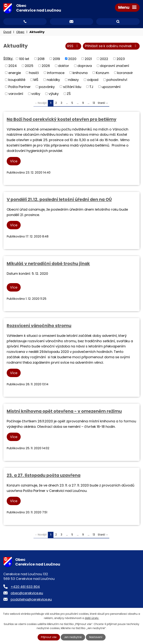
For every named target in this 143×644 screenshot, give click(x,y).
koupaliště (17, 80)
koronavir (125, 73)
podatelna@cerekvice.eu (31, 600)
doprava (85, 66)
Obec (20, 32)
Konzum (103, 73)
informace (56, 73)
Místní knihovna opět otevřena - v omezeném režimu (64, 411)
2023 (121, 59)
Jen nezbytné (73, 637)
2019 (56, 59)
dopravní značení (115, 66)
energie (15, 73)
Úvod (7, 32)
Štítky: (8, 59)
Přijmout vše (49, 637)
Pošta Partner (20, 87)
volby (36, 94)
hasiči (34, 73)
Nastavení (96, 637)
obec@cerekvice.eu (27, 593)
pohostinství (117, 80)
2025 (29, 66)
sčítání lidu (72, 87)
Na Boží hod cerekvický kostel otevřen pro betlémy (62, 119)
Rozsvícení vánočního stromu (39, 326)
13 (94, 103)
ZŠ (69, 94)
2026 (46, 66)
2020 (72, 59)
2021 (88, 59)
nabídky (53, 80)
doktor (64, 66)
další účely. (92, 618)
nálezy (73, 80)
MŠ (36, 80)
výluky (54, 94)
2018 (41, 59)
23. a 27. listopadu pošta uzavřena (44, 475)
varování (16, 94)
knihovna (80, 73)
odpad (93, 80)
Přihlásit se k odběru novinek (111, 47)
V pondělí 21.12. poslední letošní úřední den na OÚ (59, 200)
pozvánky (47, 87)
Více (14, 161)
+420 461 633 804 (25, 587)
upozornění (111, 87)
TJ (91, 87)
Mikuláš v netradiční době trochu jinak (48, 264)
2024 (13, 66)
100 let (24, 59)
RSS (73, 47)
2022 (104, 59)
